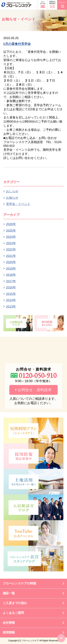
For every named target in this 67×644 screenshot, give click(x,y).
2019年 (11, 269)
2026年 (11, 224)
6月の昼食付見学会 (17, 44)
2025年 (11, 231)
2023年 (11, 243)
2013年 (11, 307)
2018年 (11, 275)
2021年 (11, 256)
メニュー (62, 4)
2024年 (11, 237)
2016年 (11, 287)
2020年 (11, 262)
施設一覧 (9, 593)
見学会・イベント (18, 204)
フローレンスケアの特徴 (19, 583)
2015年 (11, 294)
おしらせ (12, 191)
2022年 (11, 249)
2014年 (11, 300)
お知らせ (12, 198)
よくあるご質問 (13, 613)
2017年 (11, 281)
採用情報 (9, 632)
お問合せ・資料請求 (34, 390)
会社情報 (9, 623)
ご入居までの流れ (15, 603)
